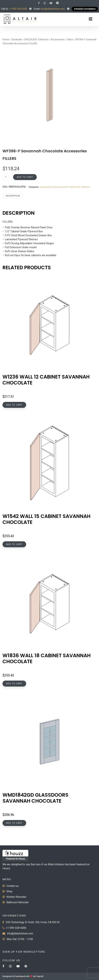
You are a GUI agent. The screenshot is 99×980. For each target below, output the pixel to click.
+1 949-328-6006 (18, 9)
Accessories (58, 39)
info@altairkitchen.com (52, 9)
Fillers (70, 39)
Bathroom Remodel (18, 902)
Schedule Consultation (85, 9)
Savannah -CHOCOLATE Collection (30, 39)
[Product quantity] (6, 177)
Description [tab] (13, 196)
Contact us (13, 886)
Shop (9, 891)
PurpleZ (40, 976)
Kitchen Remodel (16, 897)
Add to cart (25, 177)
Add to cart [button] (14, 405)
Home (6, 39)
